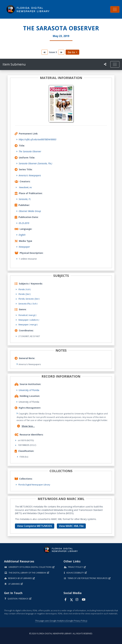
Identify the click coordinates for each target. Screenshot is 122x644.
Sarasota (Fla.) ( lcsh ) (28, 304)
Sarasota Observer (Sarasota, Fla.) (35, 163)
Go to (71, 52)
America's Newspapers (30, 175)
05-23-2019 (24, 223)
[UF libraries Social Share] (105, 64)
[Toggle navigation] (115, 9)
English (22, 235)
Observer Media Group (30, 211)
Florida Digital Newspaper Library (34, 485)
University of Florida (29, 390)
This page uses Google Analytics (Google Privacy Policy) (61, 621)
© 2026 (61, 634)
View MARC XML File (71, 526)
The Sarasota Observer (30, 151)
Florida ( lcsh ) (25, 289)
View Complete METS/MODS (35, 526)
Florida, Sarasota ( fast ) (29, 299)
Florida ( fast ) (25, 294)
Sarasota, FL (25, 199)
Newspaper (24, 247)
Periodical (27, 315)
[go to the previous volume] (45, 52)
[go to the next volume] (61, 52)
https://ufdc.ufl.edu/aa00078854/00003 (37, 139)
